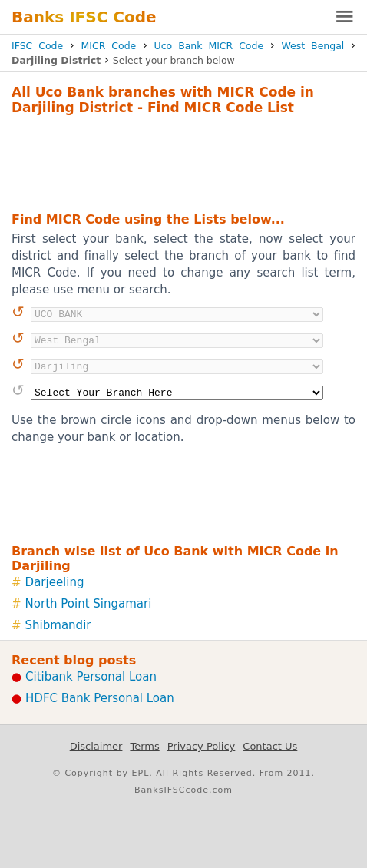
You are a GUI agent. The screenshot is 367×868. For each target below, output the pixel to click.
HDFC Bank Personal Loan (100, 698)
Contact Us (270, 746)
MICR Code (109, 46)
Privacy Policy (202, 746)
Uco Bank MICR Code (209, 46)
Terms (144, 746)
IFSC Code (37, 46)
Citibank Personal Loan (91, 677)
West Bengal (312, 46)
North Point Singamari (89, 604)
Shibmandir (58, 625)
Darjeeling (55, 582)
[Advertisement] (183, 161)
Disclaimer (96, 746)
